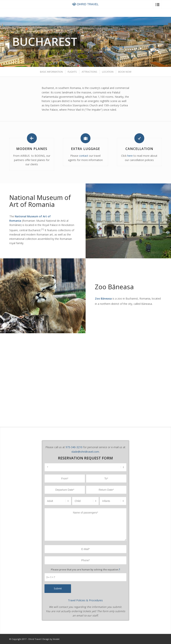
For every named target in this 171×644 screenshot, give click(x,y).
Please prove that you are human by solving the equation (85, 569)
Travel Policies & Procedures (85, 600)
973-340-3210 (74, 447)
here (130, 156)
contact (84, 156)
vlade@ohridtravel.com (85, 452)
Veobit (56, 639)
